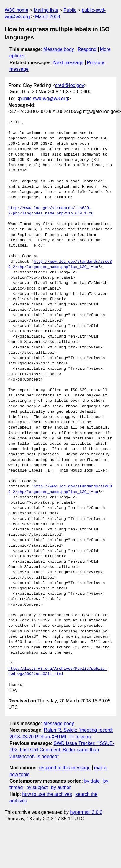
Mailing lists (46, 10)
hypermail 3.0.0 (86, 812)
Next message (68, 63)
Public (70, 10)
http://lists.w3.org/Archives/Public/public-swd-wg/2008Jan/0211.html (58, 672)
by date (92, 781)
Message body (59, 49)
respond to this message (65, 768)
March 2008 (48, 17)
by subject (37, 787)
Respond (87, 49)
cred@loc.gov (70, 85)
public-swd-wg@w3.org (44, 99)
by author (61, 787)
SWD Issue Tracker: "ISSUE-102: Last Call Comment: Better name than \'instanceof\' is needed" (62, 750)
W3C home (17, 10)
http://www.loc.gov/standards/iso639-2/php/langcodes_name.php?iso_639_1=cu (51, 211)
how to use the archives (47, 794)
